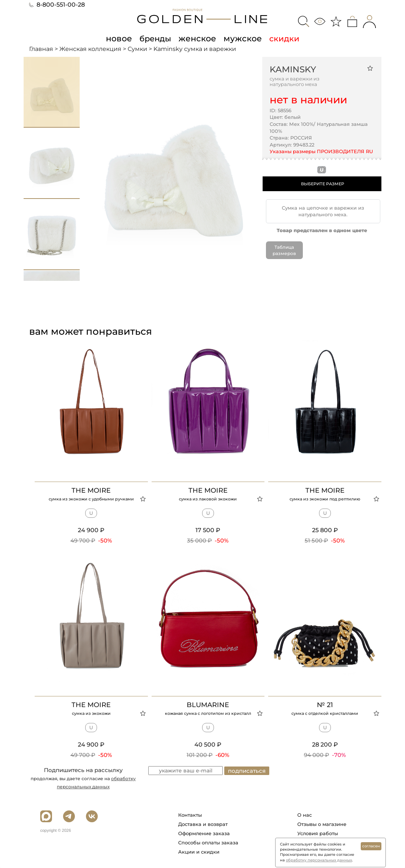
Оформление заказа (204, 833)
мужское (240, 38)
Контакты (190, 815)
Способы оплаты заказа (208, 843)
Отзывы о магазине (322, 824)
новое (121, 38)
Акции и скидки (199, 852)
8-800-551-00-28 (57, 5)
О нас (304, 815)
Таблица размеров (284, 250)
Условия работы (318, 833)
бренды (156, 38)
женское (197, 38)
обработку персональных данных (319, 860)
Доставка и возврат (203, 824)
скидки (281, 38)
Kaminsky (293, 69)
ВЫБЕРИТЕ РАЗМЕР (323, 184)
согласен (371, 846)
